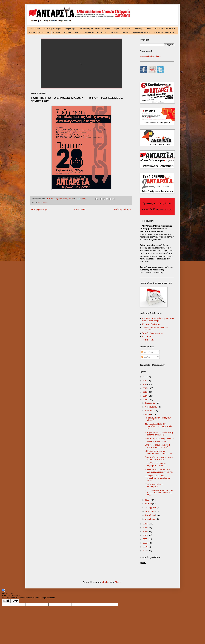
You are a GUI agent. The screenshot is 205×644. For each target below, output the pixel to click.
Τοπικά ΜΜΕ (148, 340)
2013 (145, 392)
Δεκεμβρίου (150, 519)
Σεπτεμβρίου (151, 508)
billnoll (104, 582)
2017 (145, 528)
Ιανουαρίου (150, 403)
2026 (145, 551)
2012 (145, 388)
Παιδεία (125, 32)
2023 (145, 543)
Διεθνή (148, 29)
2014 (145, 396)
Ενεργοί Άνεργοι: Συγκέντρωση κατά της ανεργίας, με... (159, 434)
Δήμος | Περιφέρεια (122, 29)
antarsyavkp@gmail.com (150, 56)
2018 (145, 531)
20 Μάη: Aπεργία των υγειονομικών (154, 485)
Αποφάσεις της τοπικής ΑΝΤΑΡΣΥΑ (95, 29)
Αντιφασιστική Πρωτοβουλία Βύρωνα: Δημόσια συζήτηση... (159, 471)
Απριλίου (149, 411)
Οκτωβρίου (150, 511)
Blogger (118, 582)
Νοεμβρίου (150, 515)
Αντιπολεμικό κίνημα (52, 29)
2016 (145, 524)
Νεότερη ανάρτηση (40, 209)
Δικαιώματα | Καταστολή (165, 29)
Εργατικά (68, 32)
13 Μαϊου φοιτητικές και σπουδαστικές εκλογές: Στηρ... (159, 452)
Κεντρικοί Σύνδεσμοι (151, 324)
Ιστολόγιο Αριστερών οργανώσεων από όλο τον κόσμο (158, 320)
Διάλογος (138, 29)
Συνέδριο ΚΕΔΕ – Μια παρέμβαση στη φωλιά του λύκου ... (158, 478)
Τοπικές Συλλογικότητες (153, 333)
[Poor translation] (15, 601)
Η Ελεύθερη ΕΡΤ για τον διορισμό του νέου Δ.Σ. (156, 464)
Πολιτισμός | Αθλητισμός (164, 32)
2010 (145, 381)
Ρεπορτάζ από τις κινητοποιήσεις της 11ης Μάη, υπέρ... (159, 458)
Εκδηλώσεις (45, 32)
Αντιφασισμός (70, 29)
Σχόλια (146, 357)
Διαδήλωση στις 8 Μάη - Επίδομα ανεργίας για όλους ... (160, 440)
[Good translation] (6, 601)
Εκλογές (57, 32)
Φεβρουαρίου (151, 407)
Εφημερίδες (147, 336)
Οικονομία (114, 32)
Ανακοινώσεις (34, 29)
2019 (145, 535)
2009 (145, 377)
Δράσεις (32, 32)
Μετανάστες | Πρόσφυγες (96, 32)
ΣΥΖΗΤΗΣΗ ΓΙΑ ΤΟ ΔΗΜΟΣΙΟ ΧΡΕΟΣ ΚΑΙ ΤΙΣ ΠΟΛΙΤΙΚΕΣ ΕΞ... (159, 493)
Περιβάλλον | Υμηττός (141, 32)
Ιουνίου (149, 500)
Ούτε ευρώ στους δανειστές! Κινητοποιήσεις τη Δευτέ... (157, 446)
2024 (145, 547)
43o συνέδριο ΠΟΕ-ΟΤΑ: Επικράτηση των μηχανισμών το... (159, 426)
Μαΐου (148, 414)
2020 (145, 539)
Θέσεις (78, 32)
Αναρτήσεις (148, 352)
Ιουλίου (149, 504)
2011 (145, 384)
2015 (145, 400)
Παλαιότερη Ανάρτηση (121, 209)
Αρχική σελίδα (80, 209)
